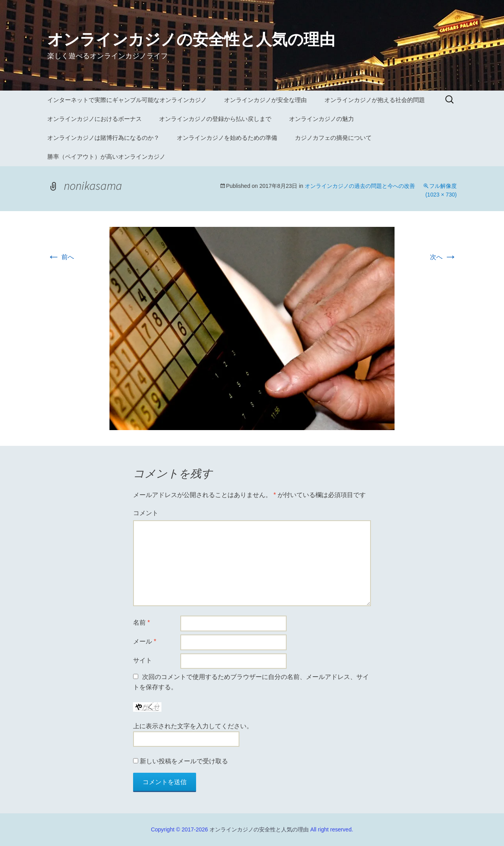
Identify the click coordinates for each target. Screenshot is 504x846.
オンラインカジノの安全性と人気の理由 (259, 829)
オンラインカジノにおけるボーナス (94, 119)
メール (145, 641)
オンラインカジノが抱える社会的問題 (375, 100)
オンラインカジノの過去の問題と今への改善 (360, 186)
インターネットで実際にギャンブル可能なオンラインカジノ (127, 100)
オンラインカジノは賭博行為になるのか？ (103, 138)
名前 (142, 622)
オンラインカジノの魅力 (321, 119)
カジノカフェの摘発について (333, 138)
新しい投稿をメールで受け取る (184, 761)
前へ (61, 257)
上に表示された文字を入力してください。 (193, 726)
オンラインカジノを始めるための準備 (227, 138)
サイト (143, 660)
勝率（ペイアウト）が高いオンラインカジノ (106, 157)
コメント (146, 513)
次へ (443, 257)
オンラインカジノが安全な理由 (265, 100)
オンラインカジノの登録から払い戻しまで (215, 119)
